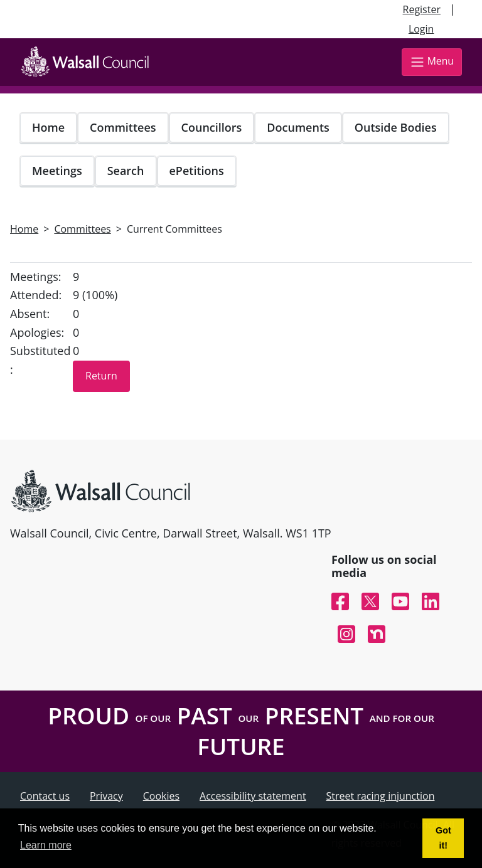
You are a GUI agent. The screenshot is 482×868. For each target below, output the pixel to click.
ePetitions (197, 171)
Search (126, 171)
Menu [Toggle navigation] (432, 62)
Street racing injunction (381, 796)
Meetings (57, 171)
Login (421, 29)
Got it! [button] (443, 838)
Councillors (212, 127)
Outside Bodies (396, 127)
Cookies (161, 796)
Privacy (106, 796)
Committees (123, 127)
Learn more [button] (46, 845)
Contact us (45, 796)
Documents (298, 127)
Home (48, 127)
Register (422, 9)
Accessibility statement (253, 796)
